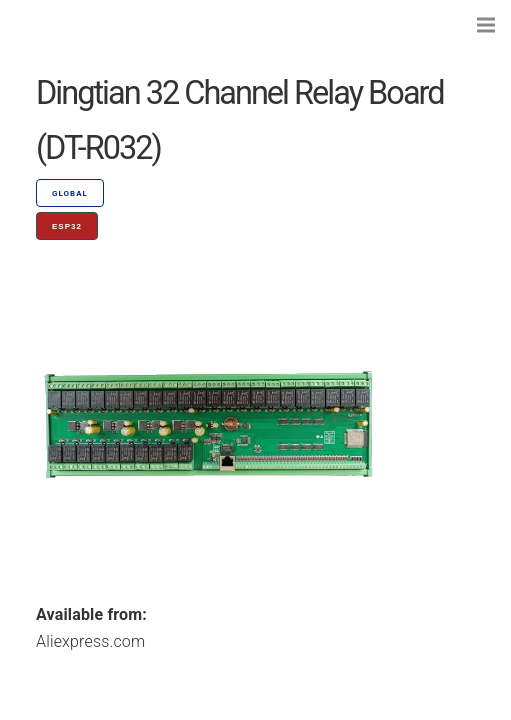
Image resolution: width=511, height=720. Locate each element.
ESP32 (67, 226)
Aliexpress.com (90, 641)
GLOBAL (70, 193)
